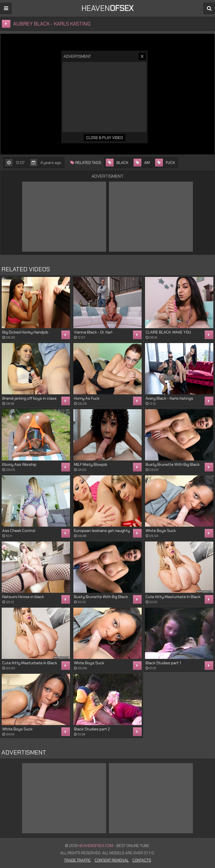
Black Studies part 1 (163, 663)
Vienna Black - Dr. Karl (93, 332)
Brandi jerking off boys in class (29, 398)
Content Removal (112, 860)
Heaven (107, 8)
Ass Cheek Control (19, 531)
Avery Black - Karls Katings (169, 398)
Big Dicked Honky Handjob (25, 332)
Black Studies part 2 (92, 729)
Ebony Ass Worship (19, 464)
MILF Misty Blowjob (91, 464)
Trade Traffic (78, 860)
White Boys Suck (161, 531)
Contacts (142, 860)
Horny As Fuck (87, 398)
